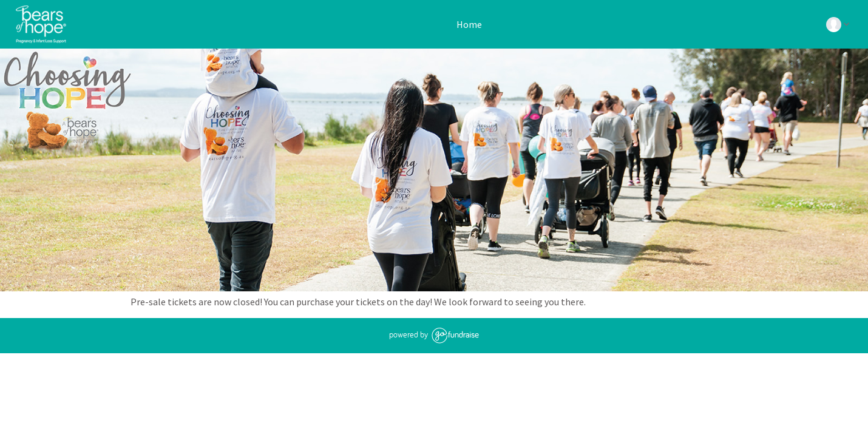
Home (468, 24)
